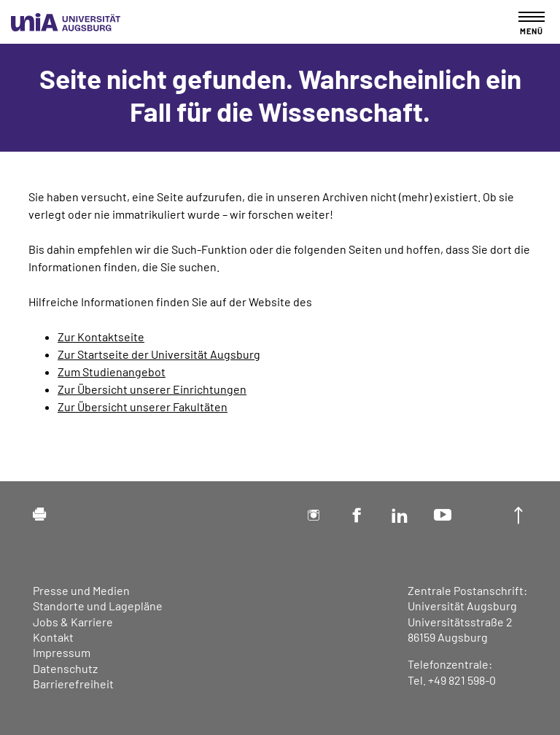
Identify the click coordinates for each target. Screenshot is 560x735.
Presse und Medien (81, 590)
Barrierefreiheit (73, 684)
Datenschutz (65, 668)
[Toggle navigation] (532, 23)
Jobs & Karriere (73, 622)
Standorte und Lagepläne (98, 606)
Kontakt (53, 637)
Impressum (62, 652)
